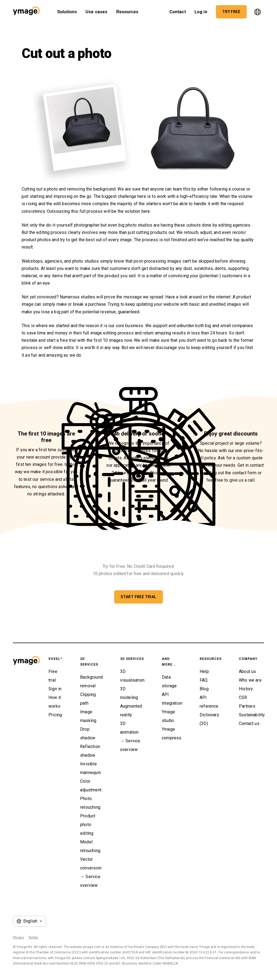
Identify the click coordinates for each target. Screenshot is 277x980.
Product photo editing (88, 825)
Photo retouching (90, 803)
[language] (258, 12)
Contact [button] (178, 10)
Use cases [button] (97, 10)
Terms (33, 937)
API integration (172, 699)
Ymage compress (172, 734)
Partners (247, 706)
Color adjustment (91, 786)
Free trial (53, 676)
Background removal (91, 681)
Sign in (55, 689)
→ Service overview (90, 881)
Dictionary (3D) (209, 719)
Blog (204, 689)
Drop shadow (88, 734)
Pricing (55, 715)
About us (247, 671)
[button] (26, 12)
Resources (127, 12)
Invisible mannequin (90, 768)
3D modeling (129, 693)
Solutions (67, 12)
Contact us (249, 723)
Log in (201, 10)
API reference (209, 702)
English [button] (30, 921)
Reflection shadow (90, 751)
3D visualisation (132, 676)
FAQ (204, 680)
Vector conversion (91, 864)
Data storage (169, 681)
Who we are (250, 680)
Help (204, 671)
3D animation (129, 728)
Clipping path (88, 699)
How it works (55, 702)
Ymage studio (168, 716)
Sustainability (252, 715)
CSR (243, 697)
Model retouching (90, 846)
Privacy (19, 937)
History (246, 689)
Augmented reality (131, 710)
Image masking (88, 716)
